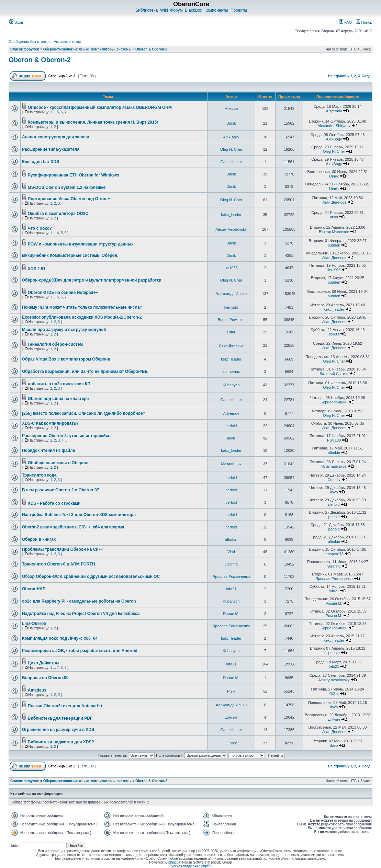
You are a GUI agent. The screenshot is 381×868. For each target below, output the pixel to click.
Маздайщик (231, 464)
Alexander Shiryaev (334, 126)
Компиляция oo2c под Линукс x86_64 (60, 638)
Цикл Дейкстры (44, 663)
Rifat (231, 332)
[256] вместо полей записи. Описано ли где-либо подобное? (84, 413)
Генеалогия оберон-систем (55, 344)
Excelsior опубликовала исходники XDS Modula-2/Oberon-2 (82, 317)
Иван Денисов (334, 202)
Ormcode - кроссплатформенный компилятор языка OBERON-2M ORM (100, 107)
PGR (231, 691)
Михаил (231, 108)
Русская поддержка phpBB (190, 866)
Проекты (239, 10)
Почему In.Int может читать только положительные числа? (82, 307)
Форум (176, 10)
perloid (231, 426)
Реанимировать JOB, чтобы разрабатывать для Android (80, 651)
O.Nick (231, 743)
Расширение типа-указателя (51, 149)
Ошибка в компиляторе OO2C (58, 214)
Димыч (231, 717)
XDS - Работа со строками (54, 503)
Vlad (231, 552)
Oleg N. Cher (231, 149)
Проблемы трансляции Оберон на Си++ (63, 549)
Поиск (364, 22)
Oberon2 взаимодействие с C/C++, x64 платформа (73, 527)
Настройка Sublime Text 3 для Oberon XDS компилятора (79, 515)
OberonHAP (34, 589)
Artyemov (334, 111)
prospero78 (334, 554)
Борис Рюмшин (231, 320)
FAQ (345, 22)
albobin (334, 453)
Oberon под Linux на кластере (58, 399)
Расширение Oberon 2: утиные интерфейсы (67, 436)
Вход (16, 22)
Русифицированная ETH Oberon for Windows (74, 175)
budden (334, 245)
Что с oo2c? (40, 228)
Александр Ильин (231, 294)
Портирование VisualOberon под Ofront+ (69, 199)
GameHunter (231, 162)
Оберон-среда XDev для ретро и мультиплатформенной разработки (92, 280)
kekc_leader (231, 215)
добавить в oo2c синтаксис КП (59, 384)
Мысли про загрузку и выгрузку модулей (64, 330)
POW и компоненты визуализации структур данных (81, 244)
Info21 (231, 589)
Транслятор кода (39, 475)
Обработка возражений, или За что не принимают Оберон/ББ (85, 372)
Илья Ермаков (334, 466)
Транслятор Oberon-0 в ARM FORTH (59, 564)
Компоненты (216, 10)
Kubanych (231, 385)
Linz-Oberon (34, 624)
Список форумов (25, 49)
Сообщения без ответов (30, 42)
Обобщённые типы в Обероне (59, 463)
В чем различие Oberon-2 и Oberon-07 (60, 490)
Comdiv (334, 480)
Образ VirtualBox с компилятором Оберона (66, 359)
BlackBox (193, 10)
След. (367, 76)
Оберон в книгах (39, 539)
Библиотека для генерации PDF (60, 718)
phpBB (173, 862)
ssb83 (334, 334)
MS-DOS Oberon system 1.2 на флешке (67, 187)
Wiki (164, 10)
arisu (334, 217)
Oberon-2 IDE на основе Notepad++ (63, 293)
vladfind (231, 564)
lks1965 (231, 268)
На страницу (339, 76)
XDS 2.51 (37, 269)
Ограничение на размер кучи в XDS (58, 730)
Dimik (231, 123)
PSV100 (334, 440)
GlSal (334, 694)
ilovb (231, 438)
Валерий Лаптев (334, 374)
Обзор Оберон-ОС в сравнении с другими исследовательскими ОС (91, 576)
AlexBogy (231, 137)
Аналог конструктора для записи (56, 137)
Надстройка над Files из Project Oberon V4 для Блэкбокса (81, 614)
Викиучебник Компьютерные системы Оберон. (70, 255)
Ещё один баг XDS (41, 162)
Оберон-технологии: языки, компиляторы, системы (87, 49)
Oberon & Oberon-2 (151, 49)
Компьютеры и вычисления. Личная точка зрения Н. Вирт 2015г (93, 122)
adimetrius (231, 372)
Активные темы (67, 42)
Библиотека (147, 10)
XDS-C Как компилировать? (50, 423)
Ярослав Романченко (231, 576)
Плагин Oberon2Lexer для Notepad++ (65, 706)
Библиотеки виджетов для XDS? (61, 742)
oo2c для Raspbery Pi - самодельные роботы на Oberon (79, 601)
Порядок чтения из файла (48, 450)
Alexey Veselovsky (231, 229)
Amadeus (37, 690)
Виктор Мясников (334, 232)
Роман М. (334, 603)
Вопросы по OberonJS (45, 678)
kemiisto (231, 307)
